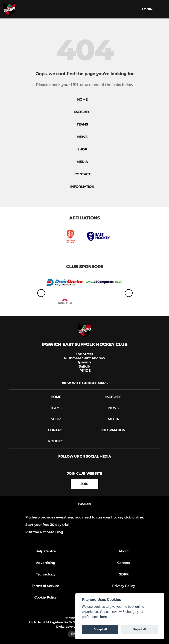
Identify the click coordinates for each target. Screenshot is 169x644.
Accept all (100, 629)
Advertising (46, 563)
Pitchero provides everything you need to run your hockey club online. (84, 517)
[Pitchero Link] (84, 510)
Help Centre (46, 551)
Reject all (140, 629)
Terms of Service (45, 586)
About (124, 551)
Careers (124, 563)
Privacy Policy (124, 586)
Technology (46, 574)
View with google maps (85, 383)
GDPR (124, 574)
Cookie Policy (45, 597)
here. (104, 617)
